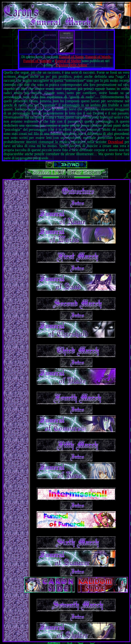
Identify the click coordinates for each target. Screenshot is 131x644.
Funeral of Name (71, 57)
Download (116, 142)
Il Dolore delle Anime (71, 65)
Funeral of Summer (37, 61)
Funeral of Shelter (68, 61)
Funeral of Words (98, 57)
